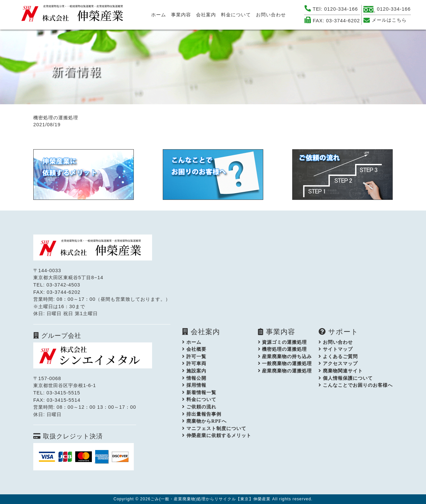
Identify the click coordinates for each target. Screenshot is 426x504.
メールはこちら (389, 20)
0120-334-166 (341, 9)
